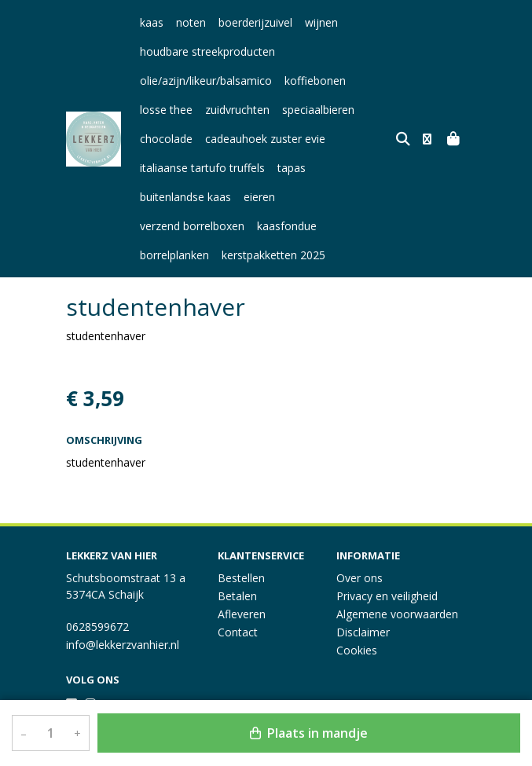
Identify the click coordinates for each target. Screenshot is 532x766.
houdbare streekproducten (207, 51)
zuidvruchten (237, 110)
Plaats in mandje (309, 733)
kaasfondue (170, 226)
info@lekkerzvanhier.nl (123, 645)
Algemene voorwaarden (397, 614)
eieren (259, 197)
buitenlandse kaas (185, 197)
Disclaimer (363, 632)
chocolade (166, 139)
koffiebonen (315, 81)
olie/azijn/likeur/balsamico (206, 81)
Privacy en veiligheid (387, 596)
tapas (292, 168)
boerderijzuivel (255, 22)
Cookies (357, 650)
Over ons (360, 578)
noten (191, 22)
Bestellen (241, 578)
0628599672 (97, 627)
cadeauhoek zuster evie (265, 139)
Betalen (237, 596)
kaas (152, 22)
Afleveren (242, 614)
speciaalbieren (318, 110)
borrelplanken (247, 226)
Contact (238, 632)
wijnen (321, 22)
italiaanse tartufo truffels (202, 168)
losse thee (166, 110)
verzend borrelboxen (340, 197)
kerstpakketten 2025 (346, 226)
